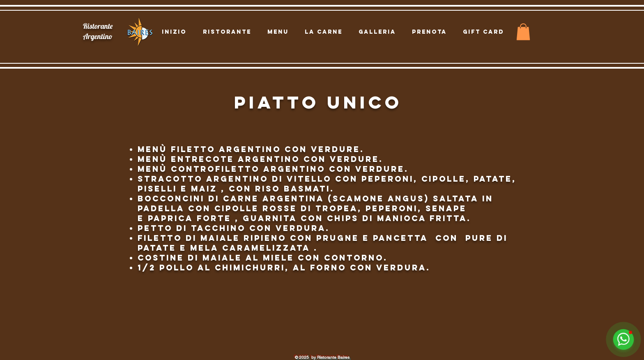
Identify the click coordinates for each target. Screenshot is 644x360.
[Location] (56, 48)
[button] (523, 32)
